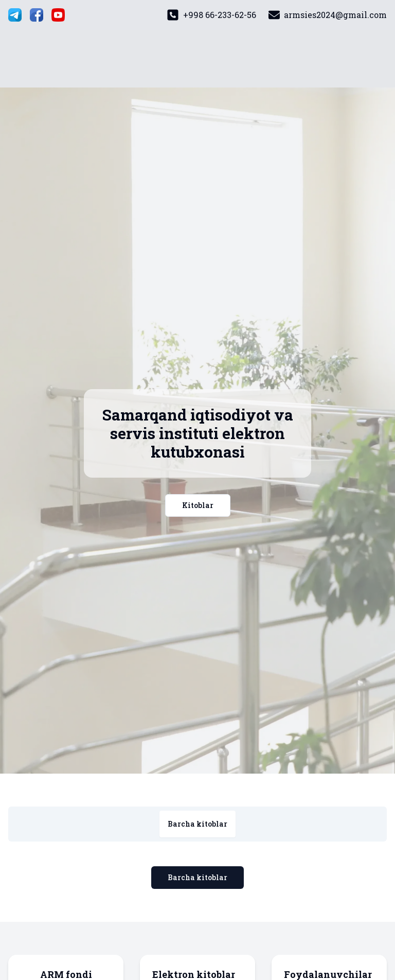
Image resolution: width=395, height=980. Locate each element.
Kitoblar (198, 505)
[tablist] (197, 824)
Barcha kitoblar (197, 877)
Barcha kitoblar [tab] (197, 824)
